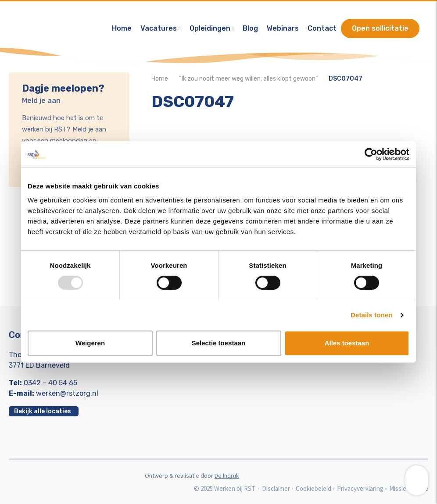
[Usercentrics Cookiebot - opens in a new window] (371, 154)
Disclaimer (276, 488)
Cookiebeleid (313, 488)
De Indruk (227, 476)
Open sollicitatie (380, 28)
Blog (250, 28)
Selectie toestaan (219, 343)
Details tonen (371, 315)
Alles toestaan (347, 343)
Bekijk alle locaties (43, 411)
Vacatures (159, 28)
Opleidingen (210, 28)
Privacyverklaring (360, 488)
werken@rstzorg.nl (67, 393)
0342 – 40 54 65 (50, 383)
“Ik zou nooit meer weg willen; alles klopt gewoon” (248, 79)
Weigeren (90, 343)
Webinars (283, 28)
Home (122, 28)
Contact (322, 28)
